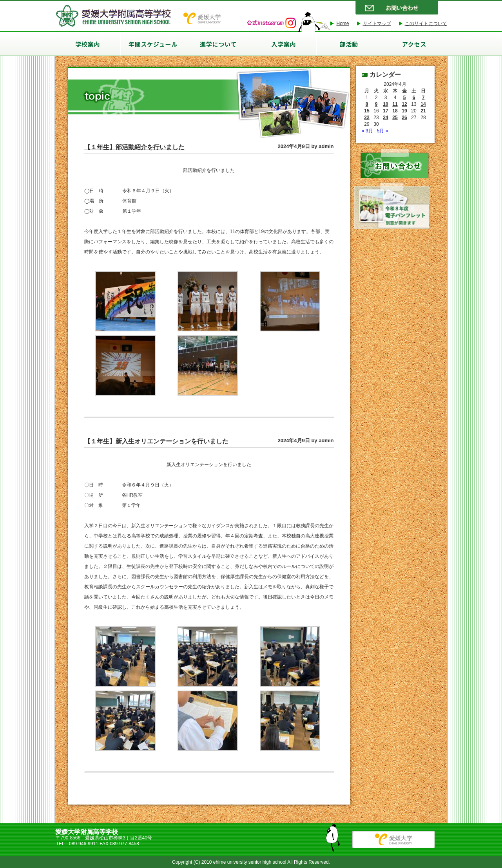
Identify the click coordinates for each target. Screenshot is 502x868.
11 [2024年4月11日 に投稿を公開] (395, 104)
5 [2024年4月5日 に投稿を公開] (405, 98)
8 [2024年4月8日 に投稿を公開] (367, 104)
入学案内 (284, 44)
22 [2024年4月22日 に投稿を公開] (367, 118)
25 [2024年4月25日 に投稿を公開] (395, 118)
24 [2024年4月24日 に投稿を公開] (385, 118)
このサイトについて (426, 24)
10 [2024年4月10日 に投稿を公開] (385, 104)
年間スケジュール (153, 44)
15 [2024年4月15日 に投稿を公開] (367, 111)
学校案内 (88, 44)
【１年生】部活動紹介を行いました (134, 147)
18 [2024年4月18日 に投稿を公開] (395, 111)
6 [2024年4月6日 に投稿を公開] (414, 98)
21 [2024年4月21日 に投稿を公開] (423, 111)
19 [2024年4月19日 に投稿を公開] (404, 111)
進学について (218, 44)
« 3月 (367, 131)
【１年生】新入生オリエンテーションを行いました (156, 441)
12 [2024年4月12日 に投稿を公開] (404, 104)
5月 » (383, 131)
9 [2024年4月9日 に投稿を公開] (376, 104)
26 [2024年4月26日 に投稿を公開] (404, 118)
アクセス (414, 44)
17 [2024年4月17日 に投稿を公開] (385, 111)
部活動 (349, 44)
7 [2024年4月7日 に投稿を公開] (423, 98)
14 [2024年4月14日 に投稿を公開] (423, 104)
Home (343, 24)
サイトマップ (377, 24)
